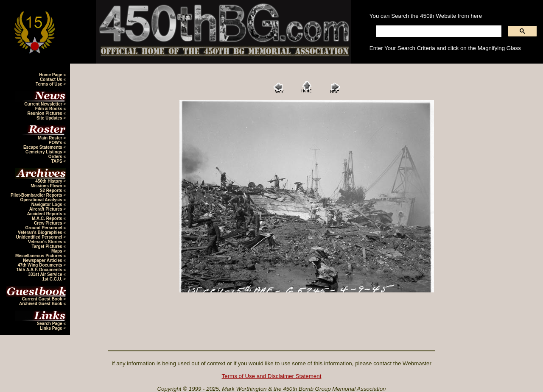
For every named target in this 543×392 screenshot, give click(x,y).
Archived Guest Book (41, 304)
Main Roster (50, 138)
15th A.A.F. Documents (40, 270)
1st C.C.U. (53, 279)
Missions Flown (47, 186)
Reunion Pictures (45, 113)
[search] (438, 31)
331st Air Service (46, 274)
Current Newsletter (44, 104)
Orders (56, 157)
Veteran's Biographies (41, 232)
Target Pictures (48, 246)
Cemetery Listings (44, 152)
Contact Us (52, 79)
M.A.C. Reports (48, 218)
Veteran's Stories (46, 242)
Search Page (50, 324)
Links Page (52, 328)
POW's (56, 143)
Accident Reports (45, 214)
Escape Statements (43, 147)
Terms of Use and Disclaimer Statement (272, 376)
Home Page (51, 75)
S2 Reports (52, 190)
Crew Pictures (49, 223)
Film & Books (49, 109)
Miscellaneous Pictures (39, 256)
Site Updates (50, 118)
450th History (49, 181)
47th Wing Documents (41, 265)
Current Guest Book (43, 299)
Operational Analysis (42, 200)
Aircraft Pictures (46, 209)
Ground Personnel (44, 228)
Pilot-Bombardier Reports (37, 195)
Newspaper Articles (43, 260)
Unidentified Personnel (40, 237)
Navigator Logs (48, 204)
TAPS (57, 161)
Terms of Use (49, 84)
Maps (57, 251)
